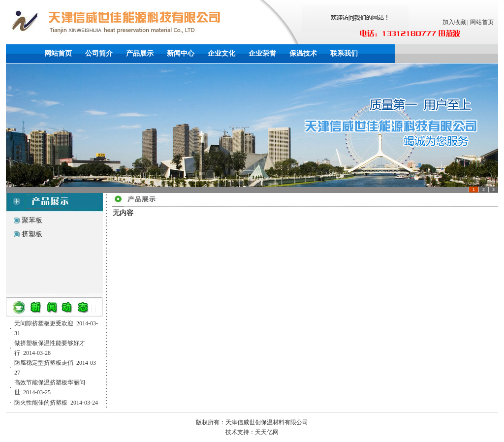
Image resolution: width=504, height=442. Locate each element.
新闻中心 (181, 53)
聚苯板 (32, 220)
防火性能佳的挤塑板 (41, 403)
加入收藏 (454, 22)
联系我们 (344, 53)
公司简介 (99, 53)
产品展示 (140, 53)
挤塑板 (32, 234)
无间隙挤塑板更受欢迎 (44, 323)
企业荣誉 (262, 53)
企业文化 (221, 53)
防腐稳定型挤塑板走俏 (44, 363)
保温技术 (303, 53)
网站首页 (482, 22)
